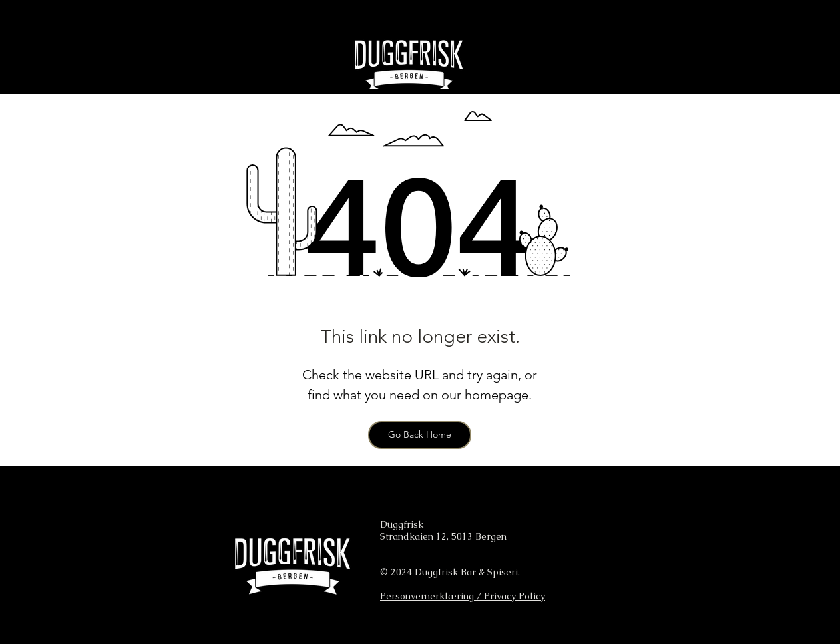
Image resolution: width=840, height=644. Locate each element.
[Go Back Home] (420, 435)
